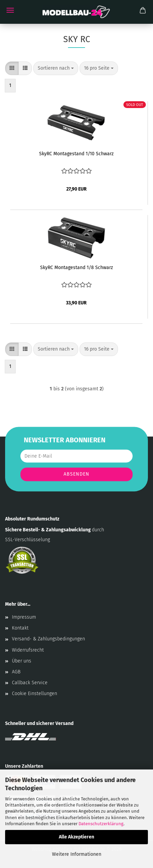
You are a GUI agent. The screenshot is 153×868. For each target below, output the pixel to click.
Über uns (22, 661)
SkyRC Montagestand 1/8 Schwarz (76, 268)
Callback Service (30, 683)
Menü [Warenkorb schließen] (10, 10)
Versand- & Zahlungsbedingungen (48, 639)
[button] (12, 68)
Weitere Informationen (77, 854)
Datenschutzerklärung (101, 824)
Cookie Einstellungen (35, 694)
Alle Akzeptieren (76, 837)
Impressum (24, 617)
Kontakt (20, 628)
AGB (16, 672)
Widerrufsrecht (28, 650)
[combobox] (56, 68)
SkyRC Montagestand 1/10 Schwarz (76, 154)
